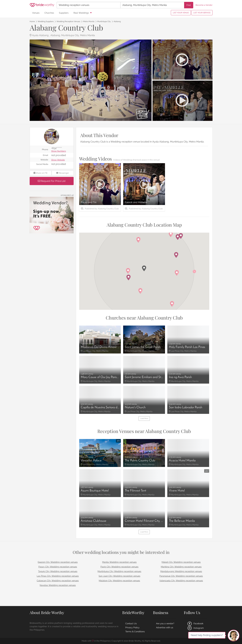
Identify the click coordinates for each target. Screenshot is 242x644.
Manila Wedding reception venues (119, 562)
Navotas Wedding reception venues (58, 585)
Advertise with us (165, 627)
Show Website (58, 160)
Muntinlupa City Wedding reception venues (119, 571)
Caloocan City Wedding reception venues (58, 581)
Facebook (195, 623)
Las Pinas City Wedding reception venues (58, 576)
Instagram (195, 628)
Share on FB (41, 173)
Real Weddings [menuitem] (81, 13)
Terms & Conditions (135, 631)
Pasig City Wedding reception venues (119, 567)
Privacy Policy (132, 627)
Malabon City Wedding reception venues (119, 581)
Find (189, 5)
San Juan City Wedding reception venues (119, 576)
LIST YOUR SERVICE (202, 13)
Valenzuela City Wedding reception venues (181, 581)
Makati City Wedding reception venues (181, 562)
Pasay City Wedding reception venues (58, 567)
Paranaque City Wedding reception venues (181, 576)
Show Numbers (59, 151)
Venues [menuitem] (36, 13)
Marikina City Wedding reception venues (181, 567)
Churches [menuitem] (49, 13)
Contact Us (131, 623)
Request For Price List (52, 181)
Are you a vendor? (165, 623)
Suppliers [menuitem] (64, 13)
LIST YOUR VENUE (181, 13)
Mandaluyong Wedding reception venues (181, 571)
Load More (144, 418)
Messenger (63, 173)
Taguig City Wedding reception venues (58, 571)
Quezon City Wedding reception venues (58, 562)
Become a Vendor (204, 5)
